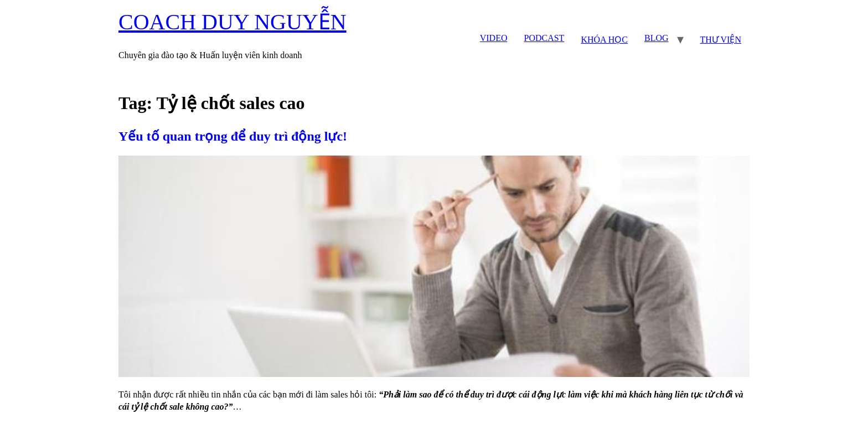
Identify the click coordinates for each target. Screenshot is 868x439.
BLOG (657, 38)
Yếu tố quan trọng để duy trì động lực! (233, 136)
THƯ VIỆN (721, 40)
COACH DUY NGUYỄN (232, 22)
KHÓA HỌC (604, 40)
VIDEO (494, 38)
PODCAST (544, 38)
